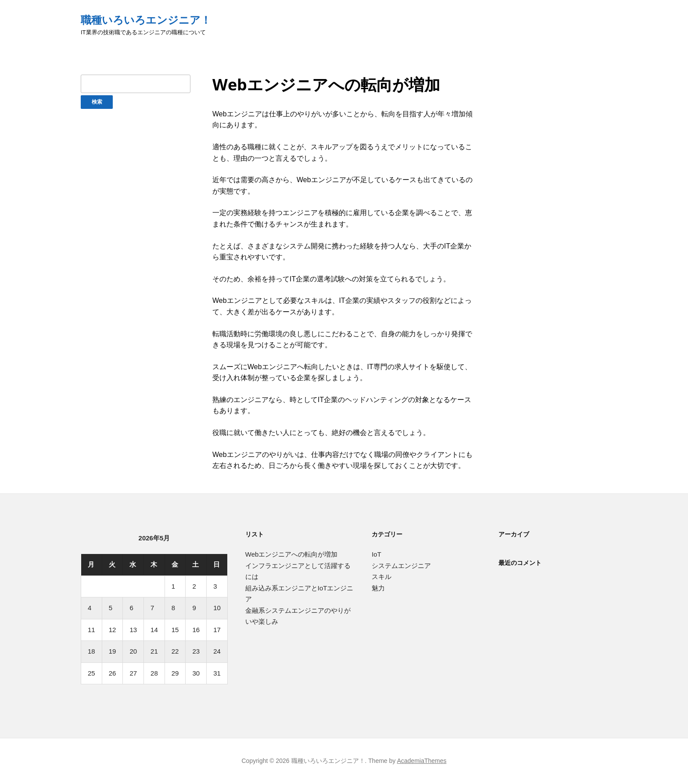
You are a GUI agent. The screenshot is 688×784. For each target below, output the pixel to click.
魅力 (378, 588)
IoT (376, 554)
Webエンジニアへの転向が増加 (292, 554)
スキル (382, 577)
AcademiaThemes (422, 761)
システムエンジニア (401, 566)
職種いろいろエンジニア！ (146, 20)
